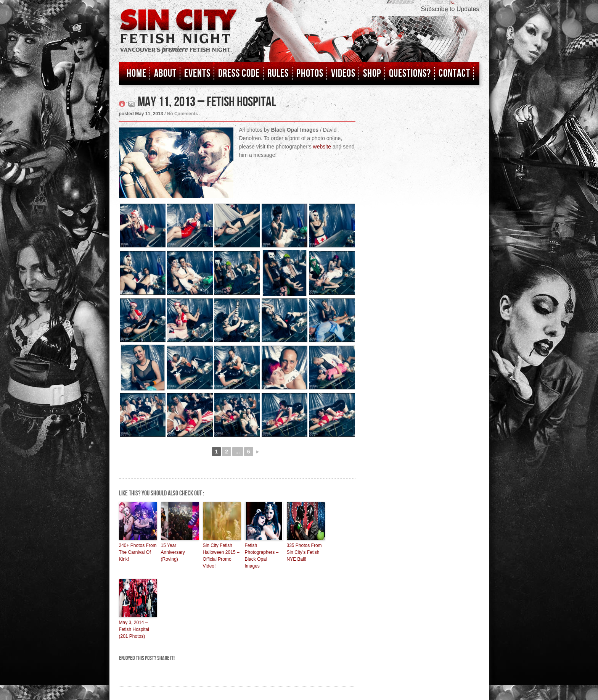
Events (197, 73)
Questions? (410, 73)
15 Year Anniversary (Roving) (173, 552)
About (165, 73)
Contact (454, 73)
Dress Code (239, 73)
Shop (372, 73)
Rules (278, 73)
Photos (310, 73)
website (322, 147)
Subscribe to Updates (450, 9)
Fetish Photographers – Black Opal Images (262, 556)
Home (137, 73)
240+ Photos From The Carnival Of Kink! (138, 552)
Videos (343, 73)
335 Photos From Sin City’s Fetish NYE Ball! (304, 552)
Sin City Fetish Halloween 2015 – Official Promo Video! (221, 556)
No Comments (182, 114)
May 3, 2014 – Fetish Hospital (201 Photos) (134, 629)
